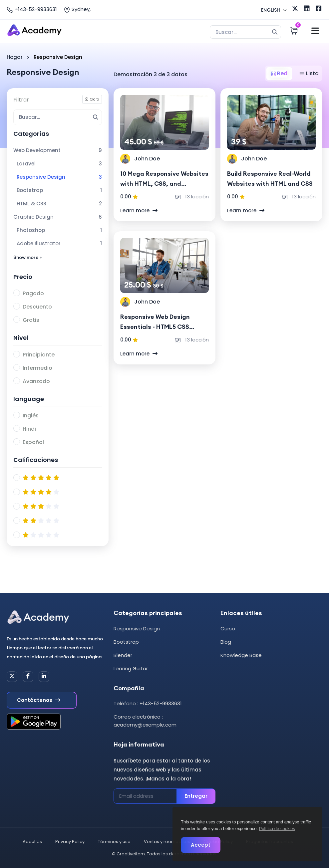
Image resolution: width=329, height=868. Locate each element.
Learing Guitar (131, 668)
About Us (32, 842)
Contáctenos (39, 700)
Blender (123, 655)
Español (33, 442)
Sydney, (77, 9)
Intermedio (37, 368)
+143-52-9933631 (32, 9)
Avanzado (36, 381)
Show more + (28, 257)
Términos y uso (114, 842)
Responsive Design (137, 629)
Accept (201, 845)
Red (279, 73)
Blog (226, 642)
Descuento (37, 307)
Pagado (33, 293)
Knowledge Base (241, 655)
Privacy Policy (70, 842)
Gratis (31, 320)
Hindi (29, 429)
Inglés (31, 416)
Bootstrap (126, 642)
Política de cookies (277, 829)
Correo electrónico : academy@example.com (145, 721)
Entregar (196, 796)
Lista (308, 73)
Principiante (39, 355)
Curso (228, 629)
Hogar (15, 57)
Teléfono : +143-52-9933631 (148, 703)
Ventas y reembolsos (167, 842)
